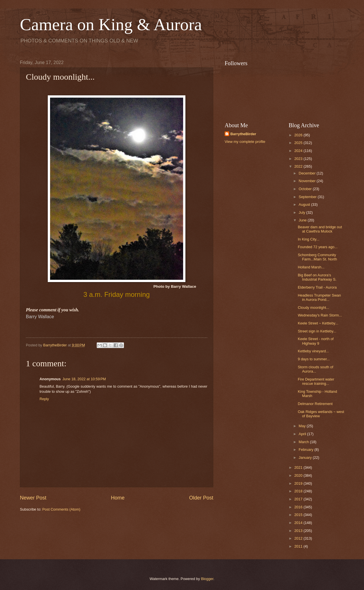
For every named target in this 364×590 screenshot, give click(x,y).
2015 (299, 515)
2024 (299, 151)
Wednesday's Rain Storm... (320, 315)
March (304, 442)
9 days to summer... (314, 359)
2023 (299, 159)
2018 (299, 491)
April (303, 434)
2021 (299, 467)
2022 (299, 166)
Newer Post (33, 498)
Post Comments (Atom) (61, 509)
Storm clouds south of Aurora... (316, 369)
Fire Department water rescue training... (316, 381)
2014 (299, 523)
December (308, 173)
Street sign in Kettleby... (317, 331)
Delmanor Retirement (315, 404)
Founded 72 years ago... (318, 247)
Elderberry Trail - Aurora (317, 287)
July (302, 212)
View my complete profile (245, 142)
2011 (299, 546)
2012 (299, 538)
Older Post (201, 498)
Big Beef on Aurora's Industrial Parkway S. (317, 277)
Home (118, 498)
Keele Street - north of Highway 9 (316, 341)
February (306, 450)
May (303, 426)
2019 (299, 483)
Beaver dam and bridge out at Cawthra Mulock (320, 229)
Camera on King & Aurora (111, 24)
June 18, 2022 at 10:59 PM (84, 379)
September (308, 197)
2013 (299, 531)
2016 (299, 507)
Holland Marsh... (311, 267)
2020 (299, 475)
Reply (44, 399)
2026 (299, 135)
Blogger (207, 579)
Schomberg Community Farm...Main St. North (317, 257)
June (303, 220)
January (306, 458)
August (305, 204)
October (306, 189)
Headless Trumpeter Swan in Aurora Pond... (319, 297)
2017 (299, 499)
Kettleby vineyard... (313, 351)
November (308, 181)
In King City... (309, 239)
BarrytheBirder (243, 134)
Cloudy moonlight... (313, 308)
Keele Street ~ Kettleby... (318, 323)
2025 (299, 143)
